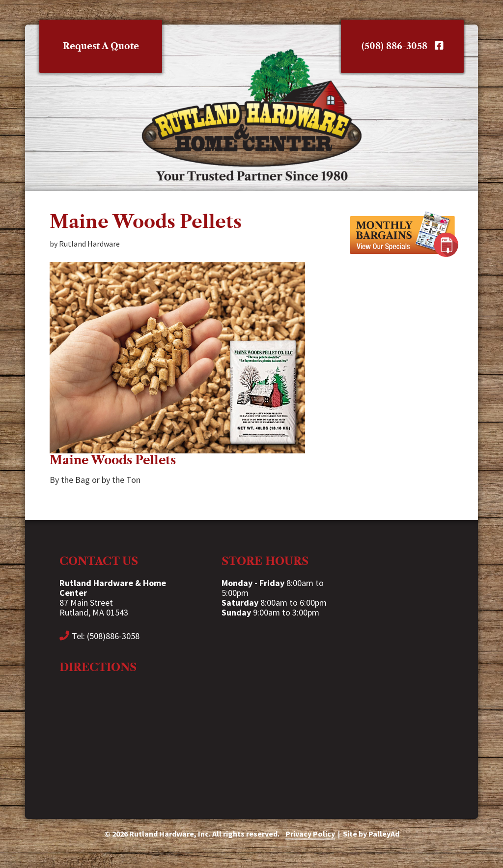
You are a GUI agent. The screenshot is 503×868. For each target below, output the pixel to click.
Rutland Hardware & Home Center (251, 115)
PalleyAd (384, 834)
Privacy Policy (310, 834)
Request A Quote (101, 46)
